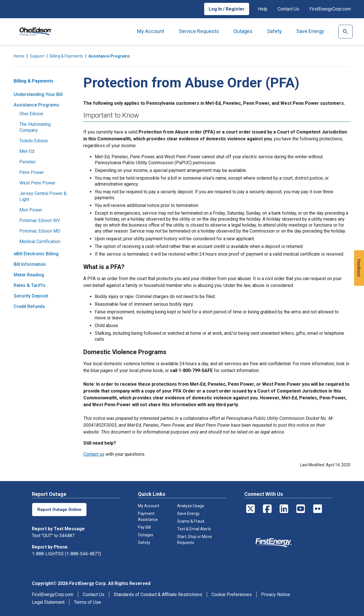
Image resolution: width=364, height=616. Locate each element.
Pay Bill (144, 527)
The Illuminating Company (35, 127)
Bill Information (30, 264)
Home (19, 56)
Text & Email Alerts (194, 529)
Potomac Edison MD (40, 231)
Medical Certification (40, 242)
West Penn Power (37, 183)
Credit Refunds (29, 306)
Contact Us (288, 9)
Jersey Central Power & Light (43, 196)
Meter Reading (29, 275)
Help (263, 9)
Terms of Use (87, 602)
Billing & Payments (66, 56)
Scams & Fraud (191, 521)
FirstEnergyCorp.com (330, 9)
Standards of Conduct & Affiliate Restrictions (158, 595)
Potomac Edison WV (40, 220)
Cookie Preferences (232, 595)
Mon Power (31, 210)
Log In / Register (227, 9)
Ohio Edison (31, 114)
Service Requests (199, 31)
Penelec (28, 162)
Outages (243, 31)
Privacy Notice (276, 595)
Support (37, 56)
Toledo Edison (34, 141)
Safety (274, 31)
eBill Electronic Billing (36, 254)
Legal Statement (48, 602)
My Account (151, 31)
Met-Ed (27, 151)
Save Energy (310, 31)
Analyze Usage (191, 506)
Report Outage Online (60, 509)
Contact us (94, 454)
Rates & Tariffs (30, 285)
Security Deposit (31, 296)
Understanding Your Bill (38, 94)
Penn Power (32, 172)
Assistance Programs (109, 56)
